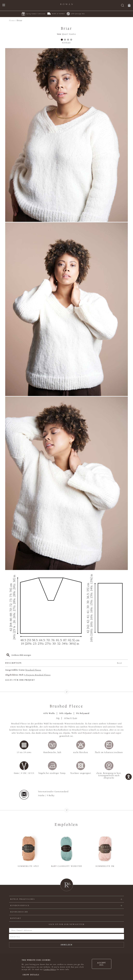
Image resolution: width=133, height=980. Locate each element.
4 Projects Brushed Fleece (37, 675)
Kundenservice (20, 906)
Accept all (102, 964)
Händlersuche (19, 912)
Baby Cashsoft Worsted (67, 866)
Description (64, 663)
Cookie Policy (50, 969)
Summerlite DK (105, 866)
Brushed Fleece (33, 670)
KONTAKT (16, 918)
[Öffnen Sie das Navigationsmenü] (4, 5)
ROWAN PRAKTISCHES (23, 899)
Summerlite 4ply (28, 866)
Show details (31, 975)
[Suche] (123, 6)
